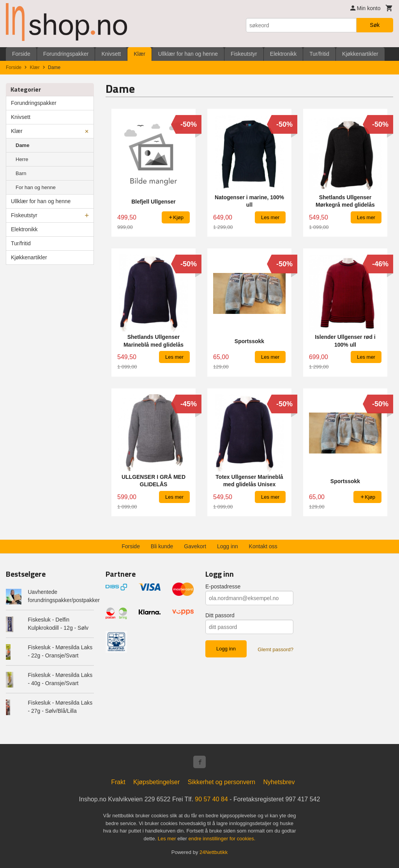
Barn (21, 173)
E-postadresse (223, 586)
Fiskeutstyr (244, 54)
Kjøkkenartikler (360, 54)
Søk (375, 25)
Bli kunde (162, 546)
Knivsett (111, 54)
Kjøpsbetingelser (156, 782)
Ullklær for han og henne (188, 54)
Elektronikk (283, 54)
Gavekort (195, 546)
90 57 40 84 (211, 799)
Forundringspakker (66, 54)
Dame (22, 145)
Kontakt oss (263, 546)
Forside (21, 54)
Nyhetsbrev (279, 782)
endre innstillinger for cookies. (222, 839)
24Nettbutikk (214, 852)
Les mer (168, 839)
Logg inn (228, 546)
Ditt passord (220, 615)
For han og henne (36, 187)
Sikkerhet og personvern (222, 782)
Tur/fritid (319, 54)
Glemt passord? (275, 649)
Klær (139, 54)
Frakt (118, 782)
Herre (22, 159)
